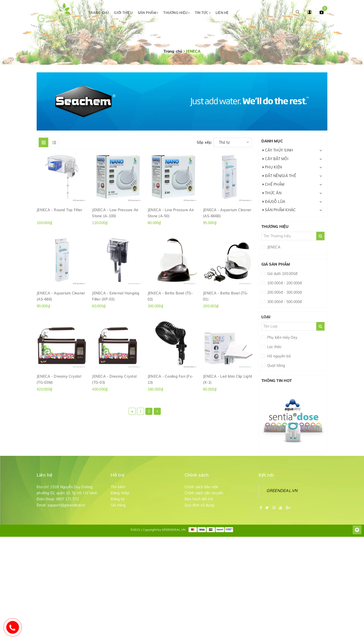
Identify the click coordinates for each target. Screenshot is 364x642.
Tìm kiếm (118, 487)
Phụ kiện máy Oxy (282, 337)
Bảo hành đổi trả (199, 499)
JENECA (273, 247)
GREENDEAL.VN (282, 490)
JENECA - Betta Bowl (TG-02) (170, 296)
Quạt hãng (276, 366)
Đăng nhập (120, 493)
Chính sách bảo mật (201, 487)
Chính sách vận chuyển (204, 493)
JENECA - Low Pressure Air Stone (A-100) (115, 213)
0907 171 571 (67, 499)
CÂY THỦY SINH (278, 150)
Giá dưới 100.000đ (282, 274)
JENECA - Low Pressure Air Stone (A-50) (171, 213)
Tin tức (203, 13)
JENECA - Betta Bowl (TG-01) (226, 296)
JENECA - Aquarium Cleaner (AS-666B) (227, 213)
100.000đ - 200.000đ (284, 283)
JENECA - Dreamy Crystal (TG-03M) (59, 379)
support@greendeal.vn (66, 505)
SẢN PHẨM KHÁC (279, 210)
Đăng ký (118, 499)
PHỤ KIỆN (272, 167)
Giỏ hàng (118, 505)
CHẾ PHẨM (274, 184)
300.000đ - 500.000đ (284, 302)
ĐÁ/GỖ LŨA (274, 202)
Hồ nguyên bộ (278, 356)
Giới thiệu (123, 13)
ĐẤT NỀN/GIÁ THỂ (279, 176)
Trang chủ (99, 13)
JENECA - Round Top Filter (59, 210)
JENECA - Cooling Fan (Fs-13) (170, 379)
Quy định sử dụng (199, 505)
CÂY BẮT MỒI (276, 159)
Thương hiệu (176, 13)
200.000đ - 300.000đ (284, 292)
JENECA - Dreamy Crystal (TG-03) (114, 379)
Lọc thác (274, 347)
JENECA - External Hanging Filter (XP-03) (116, 296)
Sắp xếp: (204, 142)
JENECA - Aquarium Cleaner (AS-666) (61, 296)
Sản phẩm (148, 13)
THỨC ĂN (272, 193)
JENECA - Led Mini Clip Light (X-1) (227, 379)
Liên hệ (222, 13)
